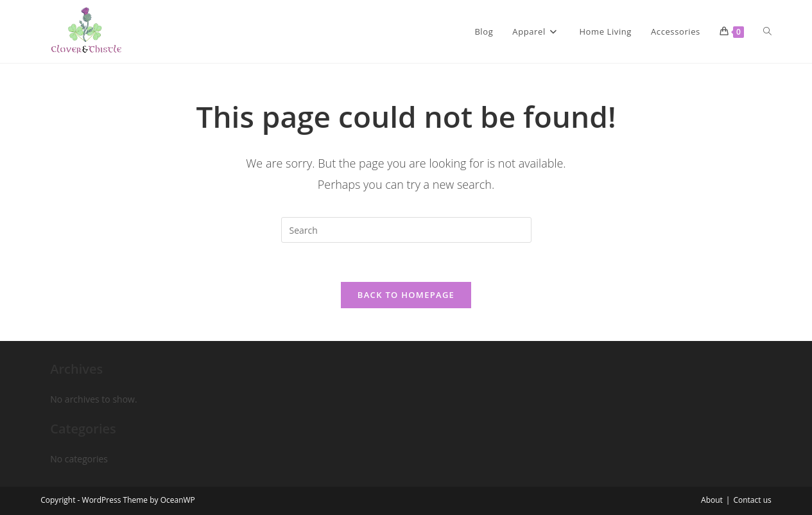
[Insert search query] (406, 230)
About (712, 500)
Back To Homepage (406, 295)
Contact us (752, 500)
